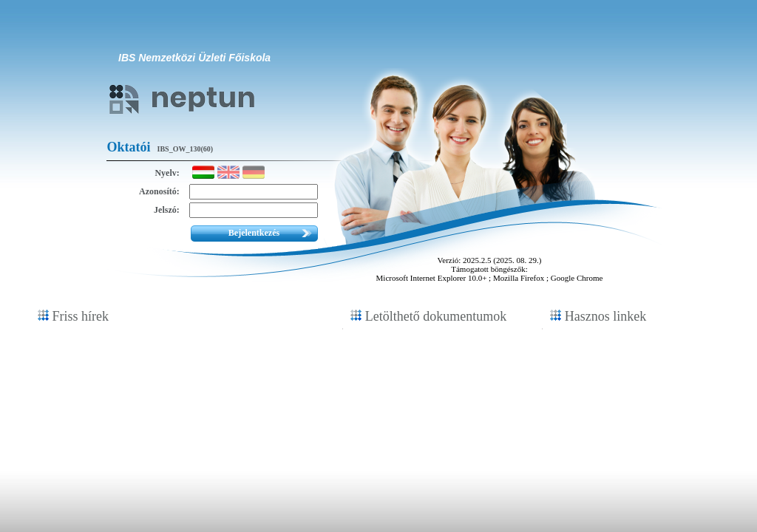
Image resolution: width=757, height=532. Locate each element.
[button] (254, 233)
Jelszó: (167, 210)
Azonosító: (159, 191)
